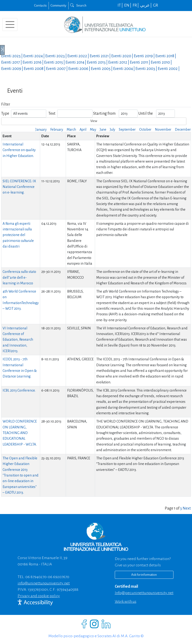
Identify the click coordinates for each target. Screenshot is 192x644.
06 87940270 (36, 577)
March (71, 130)
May (93, 130)
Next (187, 508)
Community (58, 5)
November (163, 130)
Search (78, 5)
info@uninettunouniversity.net (44, 583)
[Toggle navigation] (10, 24)
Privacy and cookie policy (39, 596)
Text (52, 114)
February (57, 130)
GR (156, 5)
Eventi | (12, 56)
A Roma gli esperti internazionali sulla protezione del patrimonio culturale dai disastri (18, 235)
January (41, 130)
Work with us (126, 602)
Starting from (104, 114)
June (103, 130)
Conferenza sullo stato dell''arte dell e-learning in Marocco (19, 277)
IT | (121, 5)
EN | (128, 5)
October (145, 130)
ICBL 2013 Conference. (19, 390)
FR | (136, 5)
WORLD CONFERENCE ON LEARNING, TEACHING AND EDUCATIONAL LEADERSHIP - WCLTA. (20, 433)
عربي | (146, 5)
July (113, 130)
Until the (146, 114)
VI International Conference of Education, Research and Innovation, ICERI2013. (18, 340)
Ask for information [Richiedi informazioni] (144, 575)
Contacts (40, 5)
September (127, 130)
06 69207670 (59, 577)
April (83, 130)
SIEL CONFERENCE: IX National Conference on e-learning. (19, 187)
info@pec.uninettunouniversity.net (144, 593)
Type (5, 114)
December (183, 130)
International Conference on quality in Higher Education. (19, 150)
